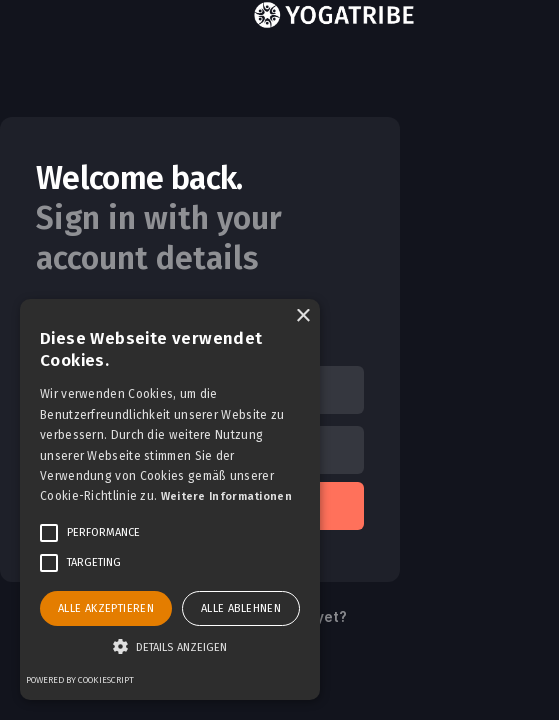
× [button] (302, 316)
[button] (170, 648)
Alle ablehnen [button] (241, 608)
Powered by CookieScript (80, 680)
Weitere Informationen (226, 496)
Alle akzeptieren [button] (106, 608)
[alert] (170, 499)
